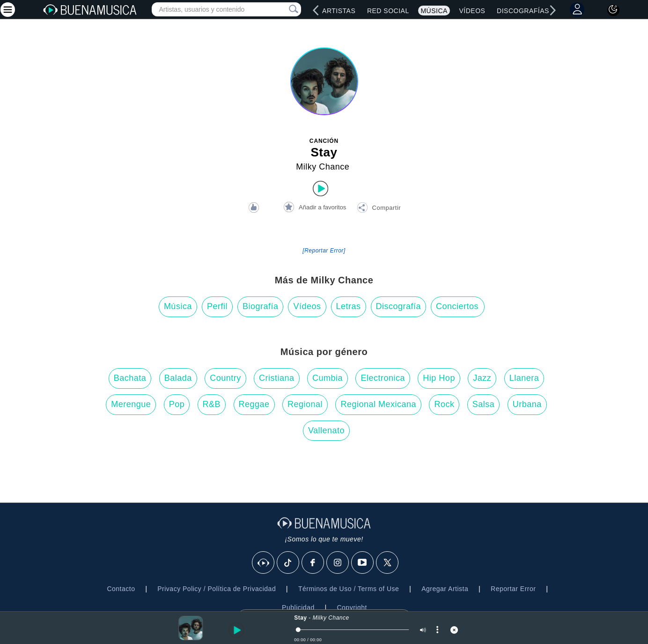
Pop (177, 404)
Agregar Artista (445, 589)
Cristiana (277, 378)
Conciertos (457, 306)
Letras (349, 306)
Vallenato (326, 430)
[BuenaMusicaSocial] (264, 563)
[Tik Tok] (288, 563)
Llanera (524, 378)
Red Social (388, 11)
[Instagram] (338, 563)
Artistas (339, 11)
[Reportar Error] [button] (324, 251)
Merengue (131, 404)
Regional (305, 404)
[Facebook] (313, 563)
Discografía (399, 306)
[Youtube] (363, 563)
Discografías (523, 11)
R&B (212, 404)
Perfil (217, 306)
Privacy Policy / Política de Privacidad (217, 589)
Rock (444, 404)
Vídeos (472, 11)
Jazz (482, 378)
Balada (178, 378)
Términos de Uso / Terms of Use (349, 589)
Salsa (484, 404)
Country (225, 378)
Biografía (261, 306)
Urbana (527, 404)
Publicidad (298, 607)
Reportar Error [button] (513, 589)
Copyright (352, 607)
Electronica (383, 378)
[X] (388, 563)
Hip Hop (439, 378)
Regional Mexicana (378, 404)
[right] (552, 10)
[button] (379, 209)
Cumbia (328, 378)
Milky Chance (323, 167)
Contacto (121, 589)
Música (434, 11)
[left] (316, 10)
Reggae (254, 404)
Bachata (130, 378)
